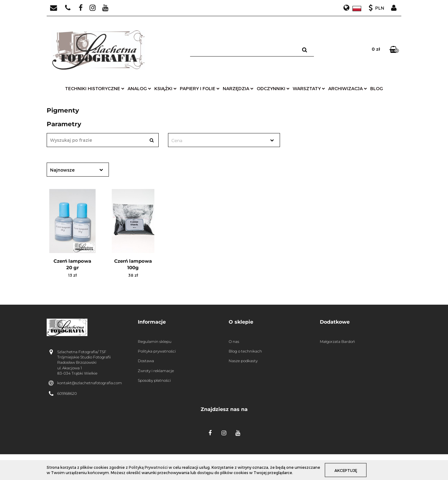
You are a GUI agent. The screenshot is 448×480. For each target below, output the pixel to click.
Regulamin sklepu (155, 342)
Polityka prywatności (157, 351)
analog (139, 88)
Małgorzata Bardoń (337, 342)
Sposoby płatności (154, 380)
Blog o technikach (245, 351)
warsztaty (309, 88)
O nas (234, 342)
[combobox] (224, 140)
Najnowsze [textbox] (62, 170)
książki (166, 88)
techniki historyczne (95, 88)
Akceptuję (346, 470)
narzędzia (238, 88)
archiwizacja (348, 88)
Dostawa (146, 361)
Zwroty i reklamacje (156, 371)
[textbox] (219, 141)
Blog (377, 88)
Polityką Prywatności (148, 467)
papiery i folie (200, 88)
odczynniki (273, 88)
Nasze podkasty (243, 361)
